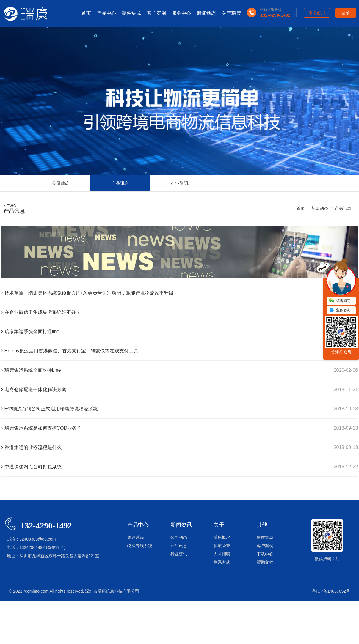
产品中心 (106, 13)
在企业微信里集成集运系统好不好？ (41, 312)
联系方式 (222, 562)
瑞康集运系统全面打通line (30, 332)
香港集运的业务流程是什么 (31, 447)
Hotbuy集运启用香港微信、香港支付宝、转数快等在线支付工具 (70, 351)
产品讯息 (120, 183)
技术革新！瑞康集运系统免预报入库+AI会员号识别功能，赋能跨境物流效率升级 (87, 293)
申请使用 (317, 13)
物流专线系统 (140, 546)
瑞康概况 (222, 537)
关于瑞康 (231, 13)
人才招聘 (222, 554)
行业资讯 (180, 183)
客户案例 (156, 13)
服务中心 (181, 13)
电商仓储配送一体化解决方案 (34, 389)
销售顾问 (340, 301)
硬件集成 (131, 13)
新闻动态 (206, 13)
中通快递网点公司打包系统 (31, 467)
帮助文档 (265, 562)
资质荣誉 (222, 546)
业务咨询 (340, 310)
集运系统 (136, 537)
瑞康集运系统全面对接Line (31, 370)
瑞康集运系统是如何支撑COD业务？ (41, 428)
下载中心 (265, 554)
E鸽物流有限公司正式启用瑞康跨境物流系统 (50, 409)
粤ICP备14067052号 (331, 591)
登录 (346, 13)
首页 (86, 13)
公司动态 (61, 183)
